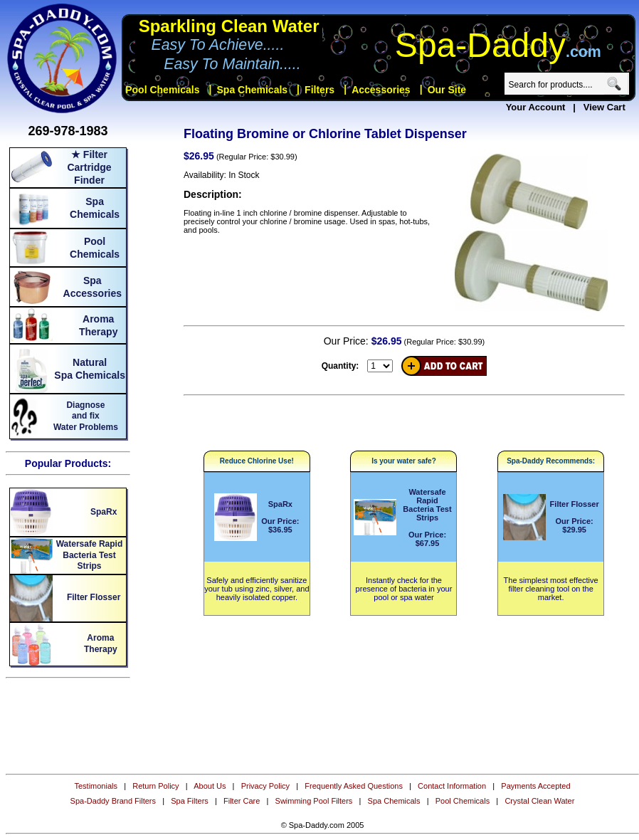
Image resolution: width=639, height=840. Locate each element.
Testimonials (96, 786)
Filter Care (242, 801)
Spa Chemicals (394, 801)
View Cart (604, 107)
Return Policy (155, 786)
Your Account (536, 107)
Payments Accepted (535, 786)
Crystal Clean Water (539, 801)
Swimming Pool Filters (314, 801)
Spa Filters (190, 801)
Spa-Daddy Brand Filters (113, 801)
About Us (210, 786)
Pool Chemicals (463, 801)
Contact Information (452, 786)
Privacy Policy (265, 786)
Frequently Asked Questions (354, 786)
